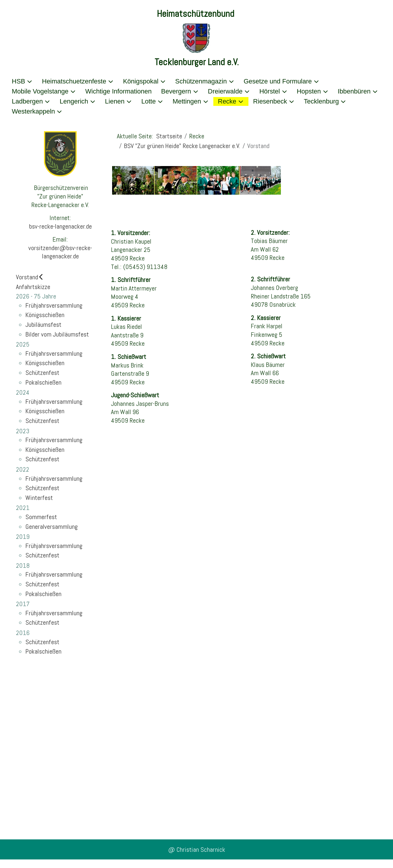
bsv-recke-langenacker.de (60, 226)
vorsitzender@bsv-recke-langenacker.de (60, 252)
